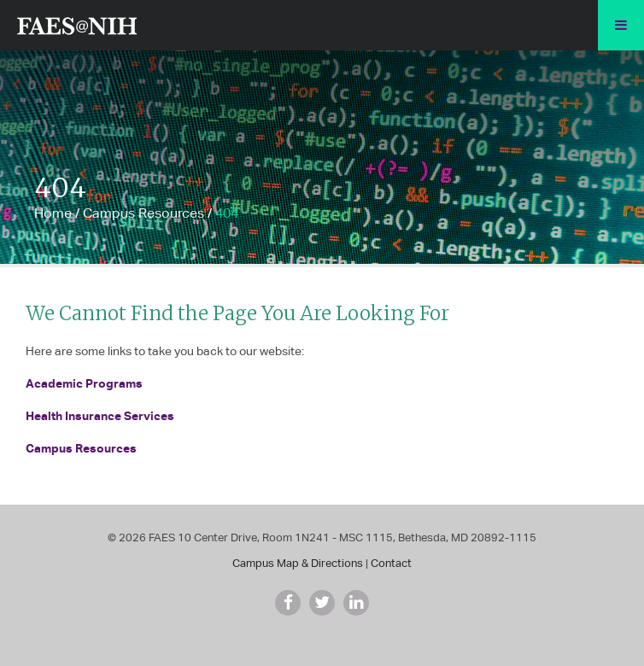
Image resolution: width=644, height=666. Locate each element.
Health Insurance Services (100, 415)
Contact (391, 563)
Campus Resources (143, 213)
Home (53, 213)
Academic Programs (84, 383)
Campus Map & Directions (298, 563)
